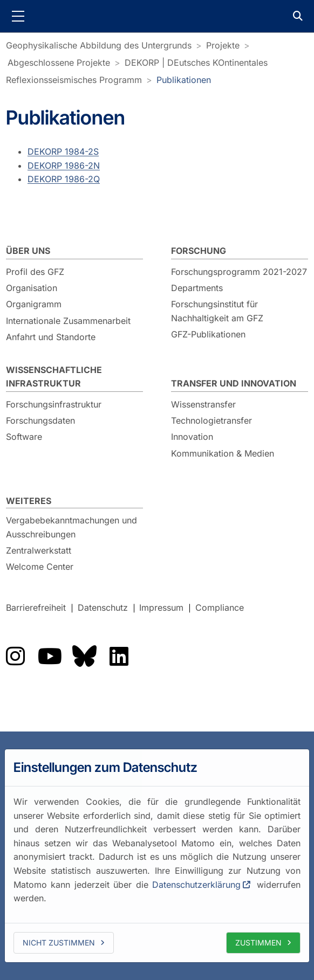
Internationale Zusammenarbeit (68, 321)
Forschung (199, 251)
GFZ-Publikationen (208, 334)
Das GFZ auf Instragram (15, 656)
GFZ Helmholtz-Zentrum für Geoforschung (157, 16)
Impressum (161, 608)
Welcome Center (40, 567)
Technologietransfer (211, 420)
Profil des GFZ (35, 272)
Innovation (192, 437)
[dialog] (157, 856)
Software (24, 437)
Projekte (223, 45)
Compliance (220, 608)
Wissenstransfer (203, 404)
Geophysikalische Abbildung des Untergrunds (99, 45)
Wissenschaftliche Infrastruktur (54, 377)
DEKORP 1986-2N (64, 165)
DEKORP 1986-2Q (64, 179)
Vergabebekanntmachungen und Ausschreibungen (71, 527)
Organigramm (34, 304)
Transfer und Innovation (234, 383)
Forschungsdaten (40, 420)
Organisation (32, 288)
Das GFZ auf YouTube (50, 656)
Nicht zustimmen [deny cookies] (59, 943)
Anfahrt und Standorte (51, 337)
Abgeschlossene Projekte (59, 63)
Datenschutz (103, 608)
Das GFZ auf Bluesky (84, 656)
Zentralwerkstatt (39, 550)
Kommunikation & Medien (223, 453)
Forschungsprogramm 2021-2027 (239, 272)
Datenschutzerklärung (196, 884)
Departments (197, 288)
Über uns (28, 251)
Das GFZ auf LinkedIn (119, 656)
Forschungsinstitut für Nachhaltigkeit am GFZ (217, 311)
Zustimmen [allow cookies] (258, 943)
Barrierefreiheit (36, 608)
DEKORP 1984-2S (63, 151)
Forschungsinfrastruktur (54, 404)
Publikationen (184, 80)
